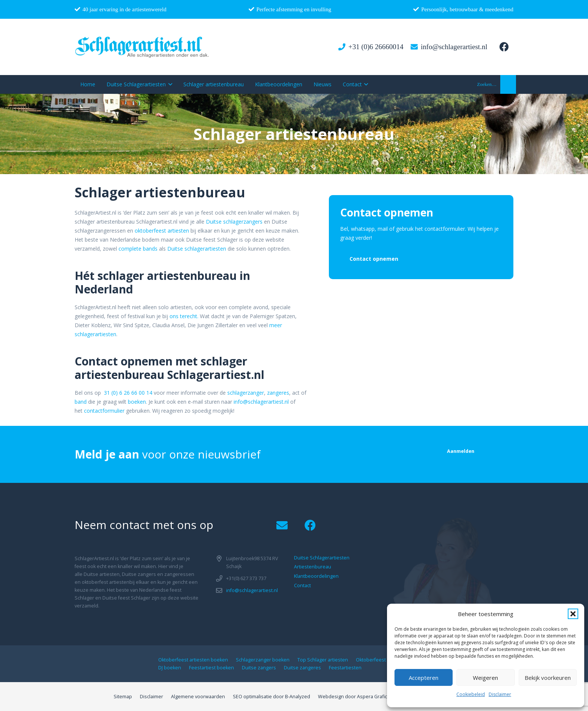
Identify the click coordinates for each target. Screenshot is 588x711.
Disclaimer (500, 694)
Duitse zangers (259, 668)
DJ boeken (170, 668)
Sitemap (123, 697)
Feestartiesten (345, 668)
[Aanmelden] (461, 451)
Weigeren (485, 678)
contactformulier (104, 411)
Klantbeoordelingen (316, 576)
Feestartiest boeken (211, 668)
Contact (302, 585)
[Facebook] (504, 47)
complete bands (138, 249)
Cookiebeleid (471, 694)
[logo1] (142, 47)
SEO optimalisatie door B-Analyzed (271, 697)
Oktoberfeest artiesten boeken (193, 660)
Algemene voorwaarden (198, 697)
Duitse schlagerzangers (234, 222)
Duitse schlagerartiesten (197, 249)
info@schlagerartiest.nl (261, 402)
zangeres (278, 393)
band (81, 402)
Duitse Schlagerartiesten (322, 558)
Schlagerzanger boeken (263, 660)
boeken (137, 402)
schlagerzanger (246, 393)
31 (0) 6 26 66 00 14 (128, 393)
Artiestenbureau (313, 567)
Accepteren (424, 678)
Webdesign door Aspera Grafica (354, 697)
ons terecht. (184, 316)
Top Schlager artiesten (323, 660)
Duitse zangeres (302, 668)
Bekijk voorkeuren (548, 678)
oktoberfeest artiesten (162, 231)
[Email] (282, 525)
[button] (573, 614)
